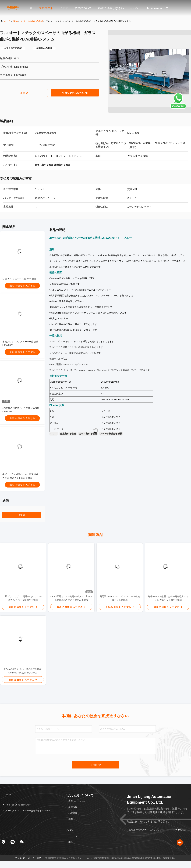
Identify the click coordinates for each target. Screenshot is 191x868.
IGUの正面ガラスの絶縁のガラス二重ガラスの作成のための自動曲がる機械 (71, 598)
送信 (24, 93)
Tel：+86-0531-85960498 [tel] (16, 805)
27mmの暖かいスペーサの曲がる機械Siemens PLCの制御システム (23, 671)
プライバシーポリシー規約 (28, 858)
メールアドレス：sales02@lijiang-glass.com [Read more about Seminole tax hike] (26, 811)
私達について (83, 8)
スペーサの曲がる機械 (32, 21)
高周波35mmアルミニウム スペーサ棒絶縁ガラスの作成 (120, 598)
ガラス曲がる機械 (88, 434)
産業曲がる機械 (68, 434)
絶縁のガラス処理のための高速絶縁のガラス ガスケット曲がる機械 (168, 598)
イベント (136, 8)
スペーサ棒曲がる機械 (111, 434)
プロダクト (46, 8)
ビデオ (64, 8)
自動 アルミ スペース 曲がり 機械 (19, 279)
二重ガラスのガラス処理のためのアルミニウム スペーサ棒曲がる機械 (23, 598)
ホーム (7, 21)
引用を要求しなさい (75, 93)
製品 (16, 21)
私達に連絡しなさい (111, 8)
